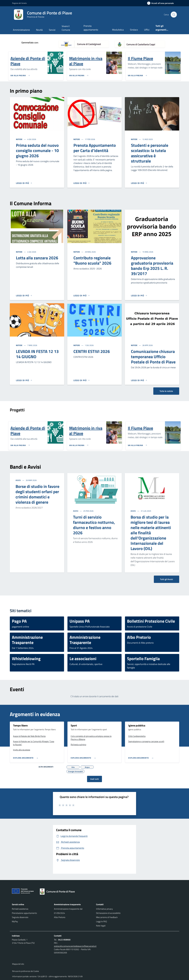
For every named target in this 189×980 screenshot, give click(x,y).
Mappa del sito (18, 964)
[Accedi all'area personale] (161, 3)
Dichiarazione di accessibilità (108, 913)
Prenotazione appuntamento (24, 913)
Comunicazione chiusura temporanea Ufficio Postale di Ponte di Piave (153, 357)
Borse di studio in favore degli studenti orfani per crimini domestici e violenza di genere (37, 494)
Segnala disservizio (20, 917)
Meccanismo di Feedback (107, 917)
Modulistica (118, 30)
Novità (39, 30)
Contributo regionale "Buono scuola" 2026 (92, 260)
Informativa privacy (104, 909)
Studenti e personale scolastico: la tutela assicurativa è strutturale (150, 153)
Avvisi (18, 480)
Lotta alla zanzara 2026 (37, 258)
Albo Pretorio (60, 917)
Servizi (52, 30)
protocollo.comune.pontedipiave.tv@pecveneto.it (75, 946)
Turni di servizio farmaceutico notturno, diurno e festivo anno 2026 (94, 525)
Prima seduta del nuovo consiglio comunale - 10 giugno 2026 (37, 150)
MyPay (15, 921)
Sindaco (134, 30)
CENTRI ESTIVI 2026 (92, 351)
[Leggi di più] (24, 183)
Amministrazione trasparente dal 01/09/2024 (68, 911)
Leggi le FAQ (101, 921)
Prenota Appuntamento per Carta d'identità (95, 148)
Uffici (147, 30)
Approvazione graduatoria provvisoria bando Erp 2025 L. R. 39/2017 (152, 266)
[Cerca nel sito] (174, 15)
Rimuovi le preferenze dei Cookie (26, 971)
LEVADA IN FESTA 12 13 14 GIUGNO (37, 354)
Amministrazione (21, 30)
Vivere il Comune (66, 28)
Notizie (19, 139)
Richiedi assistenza (20, 909)
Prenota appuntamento (91, 28)
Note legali (101, 926)
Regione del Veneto (19, 3)
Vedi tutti (94, 779)
